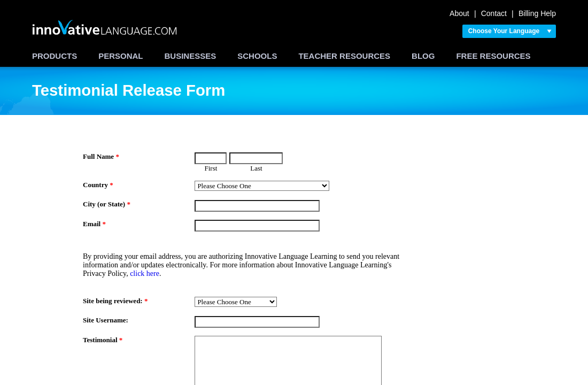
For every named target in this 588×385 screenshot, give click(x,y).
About (459, 13)
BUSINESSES (191, 56)
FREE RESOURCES (493, 56)
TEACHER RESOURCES (344, 56)
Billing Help (537, 13)
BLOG (423, 56)
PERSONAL (121, 56)
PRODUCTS (55, 56)
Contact (494, 13)
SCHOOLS (257, 56)
